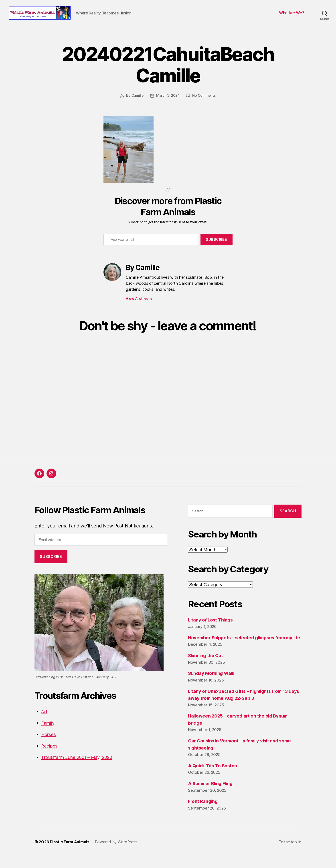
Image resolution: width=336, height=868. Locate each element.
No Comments (204, 102)
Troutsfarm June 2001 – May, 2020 (79, 764)
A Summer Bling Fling (212, 797)
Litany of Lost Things (211, 626)
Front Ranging (203, 815)
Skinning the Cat (206, 669)
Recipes (50, 752)
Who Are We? (292, 16)
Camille (137, 102)
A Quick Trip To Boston (214, 779)
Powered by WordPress (117, 855)
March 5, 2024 (168, 102)
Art (44, 718)
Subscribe (217, 246)
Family (48, 729)
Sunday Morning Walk (212, 687)
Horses (49, 741)
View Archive (139, 305)
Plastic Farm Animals (70, 855)
